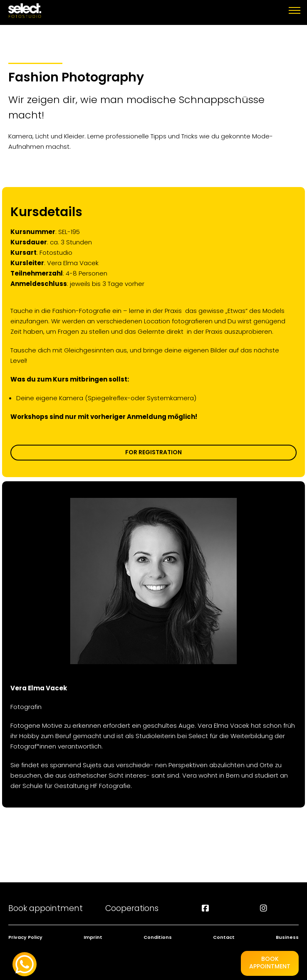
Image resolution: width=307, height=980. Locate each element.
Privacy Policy (25, 937)
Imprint (93, 937)
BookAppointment (270, 963)
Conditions (158, 937)
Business (287, 937)
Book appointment (46, 908)
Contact (224, 937)
